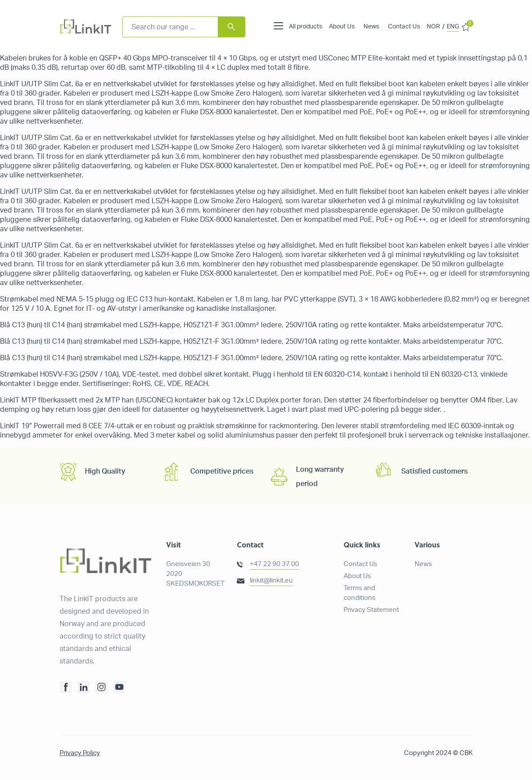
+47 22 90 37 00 (274, 564)
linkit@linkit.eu (271, 581)
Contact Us (404, 27)
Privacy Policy (80, 753)
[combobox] (184, 27)
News (371, 27)
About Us (342, 27)
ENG (453, 27)
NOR (433, 27)
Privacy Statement (371, 610)
